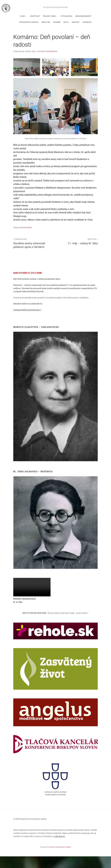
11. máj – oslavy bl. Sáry (78, 253)
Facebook (87, 34)
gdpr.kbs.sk (60, 848)
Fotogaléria (67, 28)
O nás (22, 28)
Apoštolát (35, 28)
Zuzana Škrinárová (48, 63)
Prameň (57, 34)
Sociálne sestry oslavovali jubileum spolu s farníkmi (33, 255)
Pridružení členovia (29, 34)
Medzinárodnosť (83, 28)
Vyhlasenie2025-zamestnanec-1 (27, 322)
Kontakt (76, 34)
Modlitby (46, 34)
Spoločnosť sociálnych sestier (55, 12)
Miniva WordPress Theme (61, 859)
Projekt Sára (49, 28)
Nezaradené (26, 239)
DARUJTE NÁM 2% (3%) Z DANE (28, 285)
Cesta (66, 34)
